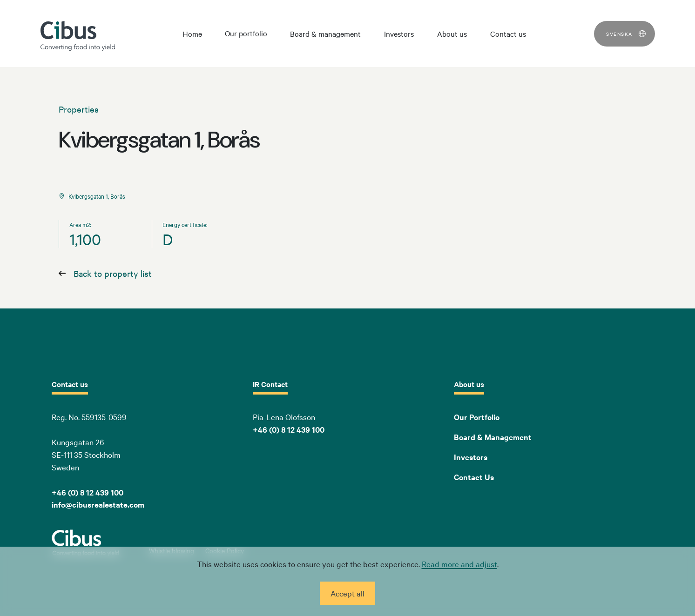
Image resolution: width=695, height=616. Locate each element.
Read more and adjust (459, 564)
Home (192, 33)
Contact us (508, 33)
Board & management (325, 33)
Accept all (347, 593)
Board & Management (493, 437)
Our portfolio (246, 33)
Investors (399, 33)
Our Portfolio (477, 417)
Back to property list (113, 273)
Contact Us (474, 477)
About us (452, 33)
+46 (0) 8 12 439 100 (289, 429)
